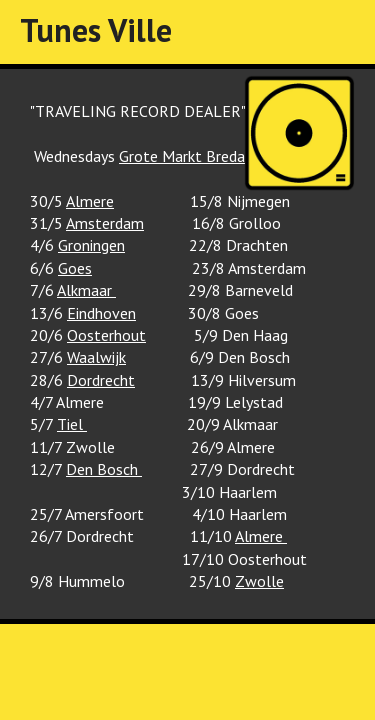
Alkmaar (86, 290)
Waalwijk (96, 357)
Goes (75, 268)
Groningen (91, 245)
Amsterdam (105, 223)
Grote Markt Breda (182, 156)
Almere (90, 201)
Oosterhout (106, 335)
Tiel (72, 424)
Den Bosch (104, 469)
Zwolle (259, 581)
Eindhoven (101, 313)
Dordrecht (101, 380)
